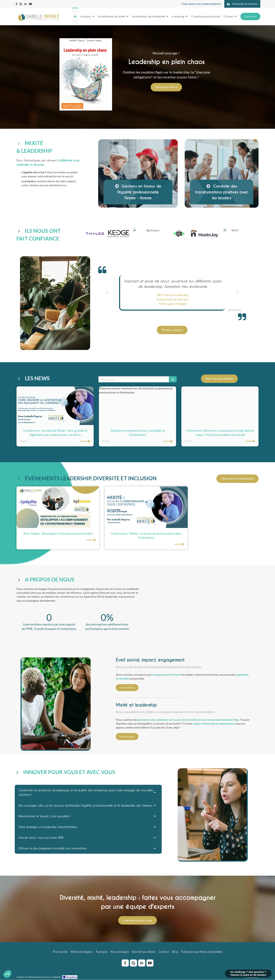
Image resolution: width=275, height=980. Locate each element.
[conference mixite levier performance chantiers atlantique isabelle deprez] (146, 507)
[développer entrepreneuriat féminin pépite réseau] (58, 507)
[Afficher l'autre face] (138, 173)
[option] (172, 293)
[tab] (88, 792)
